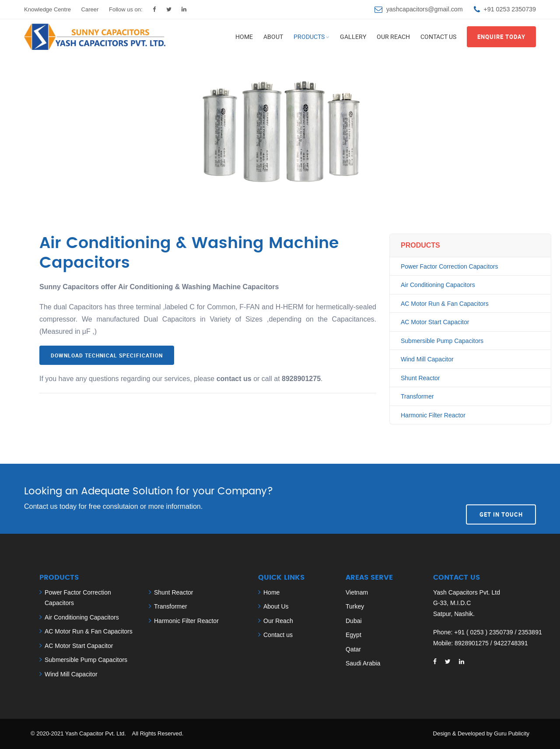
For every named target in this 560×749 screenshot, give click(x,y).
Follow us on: (126, 9)
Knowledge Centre (47, 9)
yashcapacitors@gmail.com (425, 9)
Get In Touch (501, 498)
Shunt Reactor (420, 378)
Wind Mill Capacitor (427, 359)
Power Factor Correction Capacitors (450, 266)
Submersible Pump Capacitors (442, 341)
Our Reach (393, 37)
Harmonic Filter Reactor (433, 415)
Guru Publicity (512, 733)
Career (90, 9)
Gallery (353, 37)
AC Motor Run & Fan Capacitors (445, 304)
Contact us (438, 37)
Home (244, 37)
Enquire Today (501, 37)
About (273, 37)
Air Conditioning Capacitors (438, 285)
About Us (276, 606)
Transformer (417, 396)
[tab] (208, 403)
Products (309, 37)
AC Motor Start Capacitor (435, 322)
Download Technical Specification (107, 355)
